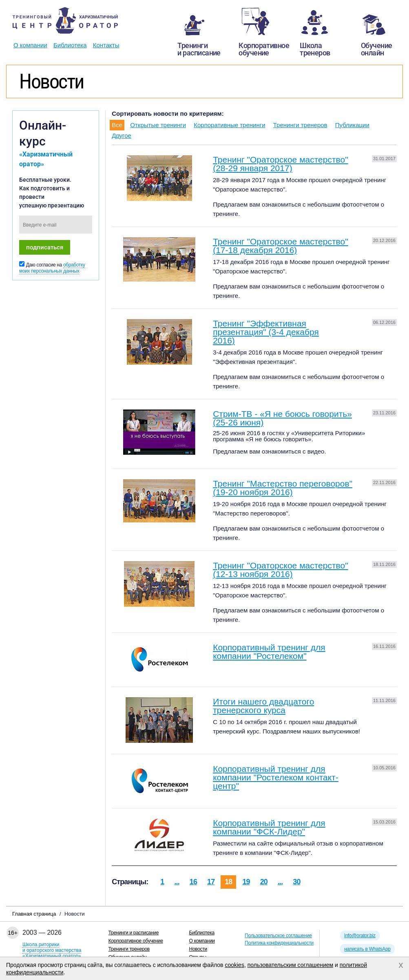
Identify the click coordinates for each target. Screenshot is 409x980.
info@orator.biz (360, 936)
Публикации (352, 125)
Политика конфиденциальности (279, 943)
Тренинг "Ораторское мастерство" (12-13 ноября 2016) (281, 570)
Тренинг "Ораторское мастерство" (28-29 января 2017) (281, 164)
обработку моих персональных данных (52, 268)
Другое (122, 135)
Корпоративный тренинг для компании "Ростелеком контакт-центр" (276, 777)
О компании (30, 45)
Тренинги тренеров (300, 125)
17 (211, 882)
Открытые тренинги (158, 125)
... (177, 882)
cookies (234, 965)
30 (296, 882)
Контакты (106, 45)
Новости (198, 949)
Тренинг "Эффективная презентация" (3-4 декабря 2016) (266, 332)
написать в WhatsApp (367, 949)
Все (117, 125)
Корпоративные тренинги (229, 125)
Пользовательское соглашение (278, 936)
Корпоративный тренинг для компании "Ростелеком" (269, 652)
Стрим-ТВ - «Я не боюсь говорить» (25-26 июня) (282, 418)
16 (193, 882)
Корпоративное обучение (136, 941)
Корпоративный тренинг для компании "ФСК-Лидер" (269, 827)
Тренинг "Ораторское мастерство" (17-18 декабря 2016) (281, 246)
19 (246, 882)
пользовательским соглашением (291, 965)
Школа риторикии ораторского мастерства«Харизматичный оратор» (52, 950)
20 (264, 882)
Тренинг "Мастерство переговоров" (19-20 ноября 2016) (283, 488)
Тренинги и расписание (134, 933)
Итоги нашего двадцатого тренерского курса (263, 706)
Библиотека (70, 45)
